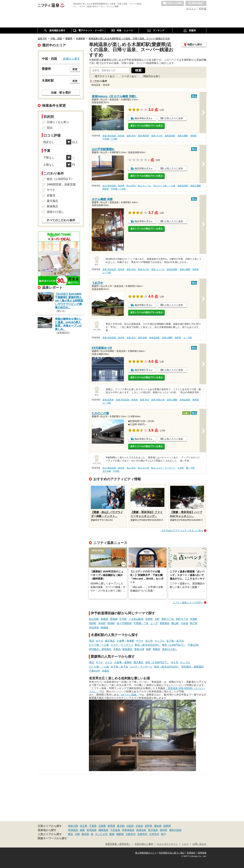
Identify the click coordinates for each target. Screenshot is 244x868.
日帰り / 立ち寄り (58, 122)
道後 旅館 (142, 338)
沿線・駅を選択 (61, 92)
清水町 (102, 623)
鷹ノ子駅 (190, 468)
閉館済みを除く (152, 76)
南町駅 (193, 136)
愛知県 (158, 826)
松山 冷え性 (143, 468)
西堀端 (114, 619)
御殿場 (120, 834)
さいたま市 (101, 834)
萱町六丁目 (168, 619)
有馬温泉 (92, 830)
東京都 (121, 826)
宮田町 (149, 619)
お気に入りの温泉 (173, 3)
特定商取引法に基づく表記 (172, 853)
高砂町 (93, 623)
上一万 (154, 623)
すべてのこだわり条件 (61, 220)
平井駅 (116, 471)
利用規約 (191, 853)
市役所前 (94, 628)
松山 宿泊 (131, 186)
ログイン (191, 9)
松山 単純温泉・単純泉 (113, 186)
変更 (75, 69)
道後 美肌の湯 (158, 400)
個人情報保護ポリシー (146, 853)
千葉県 (93, 826)
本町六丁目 (182, 619)
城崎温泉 (103, 830)
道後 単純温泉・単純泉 (113, 136)
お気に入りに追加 (174, 118)
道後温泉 (141, 830)
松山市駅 (94, 619)
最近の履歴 (196, 3)
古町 (157, 619)
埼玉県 (84, 826)
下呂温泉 (115, 830)
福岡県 (167, 826)
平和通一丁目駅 (110, 139)
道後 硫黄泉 (108, 400)
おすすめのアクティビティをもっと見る (182, 530)
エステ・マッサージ (122, 645)
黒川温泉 (153, 830)
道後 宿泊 (131, 136)
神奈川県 (73, 826)
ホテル (99, 641)
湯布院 (163, 830)
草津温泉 (73, 830)
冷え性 (149, 641)
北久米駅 (107, 471)
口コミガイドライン (167, 844)
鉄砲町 (111, 623)
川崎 (77, 834)
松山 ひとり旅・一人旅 (164, 186)
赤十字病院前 (124, 623)
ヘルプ (185, 844)
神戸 (163, 834)
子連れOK (193, 645)
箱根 (82, 830)
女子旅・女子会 (175, 641)
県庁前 (194, 623)
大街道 (184, 623)
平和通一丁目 (141, 623)
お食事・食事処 (125, 641)
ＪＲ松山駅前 (136, 619)
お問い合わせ (199, 844)
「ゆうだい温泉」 (129, 695)
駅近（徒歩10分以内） (148, 645)
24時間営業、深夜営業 (61, 185)
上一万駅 (107, 273)
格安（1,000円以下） (174, 645)
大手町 (123, 619)
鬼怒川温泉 (175, 830)
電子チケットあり (105, 76)
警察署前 (165, 623)
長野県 (149, 826)
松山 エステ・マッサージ (163, 468)
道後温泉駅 (170, 136)
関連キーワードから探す (52, 838)
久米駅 (181, 468)
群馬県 (111, 826)
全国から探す (71, 59)
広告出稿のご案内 (144, 844)
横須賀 (85, 834)
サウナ (140, 641)
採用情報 (202, 853)
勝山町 (175, 623)
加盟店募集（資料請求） (118, 844)
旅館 (149, 649)
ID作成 (203, 9)
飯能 (112, 834)
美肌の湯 (139, 649)
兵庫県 (102, 826)
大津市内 (154, 834)
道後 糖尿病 (143, 136)
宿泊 (91, 641)
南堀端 (104, 619)
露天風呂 (110, 641)
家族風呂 (127, 649)
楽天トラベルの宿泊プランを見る (147, 126)
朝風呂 (157, 649)
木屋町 (194, 619)
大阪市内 (130, 834)
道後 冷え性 (157, 136)
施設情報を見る (143, 118)
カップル (160, 641)
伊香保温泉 (128, 830)
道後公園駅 (183, 136)
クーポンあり (129, 76)
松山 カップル (144, 186)
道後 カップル (158, 269)
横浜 (71, 834)
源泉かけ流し (170, 649)
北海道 (139, 826)
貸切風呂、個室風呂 (100, 649)
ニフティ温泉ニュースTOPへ (188, 602)
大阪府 (130, 826)
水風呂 (117, 649)
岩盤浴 (51, 195)
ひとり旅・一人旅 (99, 645)
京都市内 (142, 834)
